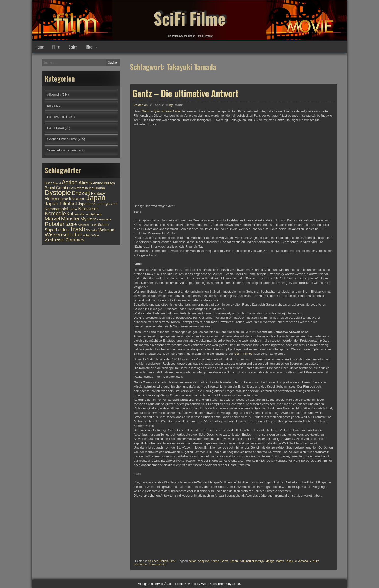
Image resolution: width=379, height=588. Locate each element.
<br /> (148, 527)
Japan (234, 561)
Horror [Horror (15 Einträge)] (51, 199)
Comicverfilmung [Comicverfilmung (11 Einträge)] (81, 188)
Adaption (204, 561)
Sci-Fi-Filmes (244, 354)
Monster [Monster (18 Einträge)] (70, 219)
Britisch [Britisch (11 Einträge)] (109, 183)
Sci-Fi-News (55, 128)
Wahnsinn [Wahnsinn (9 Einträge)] (92, 230)
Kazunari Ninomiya (252, 561)
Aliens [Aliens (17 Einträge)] (85, 183)
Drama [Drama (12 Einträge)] (100, 188)
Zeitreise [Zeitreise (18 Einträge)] (55, 240)
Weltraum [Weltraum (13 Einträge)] (107, 230)
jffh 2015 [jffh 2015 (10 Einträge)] (112, 204)
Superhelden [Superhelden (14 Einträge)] (57, 230)
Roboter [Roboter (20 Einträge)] (55, 224)
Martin (179, 105)
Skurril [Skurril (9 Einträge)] (93, 225)
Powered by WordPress (200, 584)
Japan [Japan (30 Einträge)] (96, 198)
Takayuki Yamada (297, 561)
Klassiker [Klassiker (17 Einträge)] (88, 208)
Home (40, 47)
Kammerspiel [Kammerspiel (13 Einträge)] (56, 209)
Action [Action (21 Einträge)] (70, 182)
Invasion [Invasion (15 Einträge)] (77, 199)
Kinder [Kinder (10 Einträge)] (73, 209)
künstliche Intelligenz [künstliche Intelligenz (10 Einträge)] (88, 214)
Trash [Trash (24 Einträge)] (77, 229)
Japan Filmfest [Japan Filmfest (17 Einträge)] (61, 203)
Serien (73, 47)
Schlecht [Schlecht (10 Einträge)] (83, 225)
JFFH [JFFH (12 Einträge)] (101, 204)
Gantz (225, 561)
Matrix (280, 561)
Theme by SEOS (229, 584)
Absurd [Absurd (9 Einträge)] (57, 183)
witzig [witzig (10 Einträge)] (87, 235)
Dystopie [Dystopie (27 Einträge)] (58, 192)
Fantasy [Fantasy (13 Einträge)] (98, 193)
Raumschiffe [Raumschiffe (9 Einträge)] (104, 219)
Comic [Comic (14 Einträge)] (62, 188)
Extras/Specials (58, 117)
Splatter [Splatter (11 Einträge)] (104, 225)
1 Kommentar (158, 565)
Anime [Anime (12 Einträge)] (98, 183)
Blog (89, 47)
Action (192, 561)
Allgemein (54, 94)
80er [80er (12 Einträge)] (48, 183)
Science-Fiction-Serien (63, 150)
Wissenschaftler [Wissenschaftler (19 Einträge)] (64, 235)
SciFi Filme (189, 17)
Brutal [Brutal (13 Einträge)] (50, 188)
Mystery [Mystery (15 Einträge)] (88, 219)
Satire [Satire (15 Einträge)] (71, 224)
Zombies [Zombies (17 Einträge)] (75, 240)
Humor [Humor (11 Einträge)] (63, 199)
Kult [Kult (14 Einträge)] (70, 214)
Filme (56, 47)
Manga (270, 561)
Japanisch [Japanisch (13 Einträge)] (87, 204)
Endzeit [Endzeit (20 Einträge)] (81, 193)
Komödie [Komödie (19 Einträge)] (55, 214)
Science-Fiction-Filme (162, 561)
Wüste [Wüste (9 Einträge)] (95, 235)
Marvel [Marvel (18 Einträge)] (52, 219)
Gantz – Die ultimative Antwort (186, 93)
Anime (215, 561)
